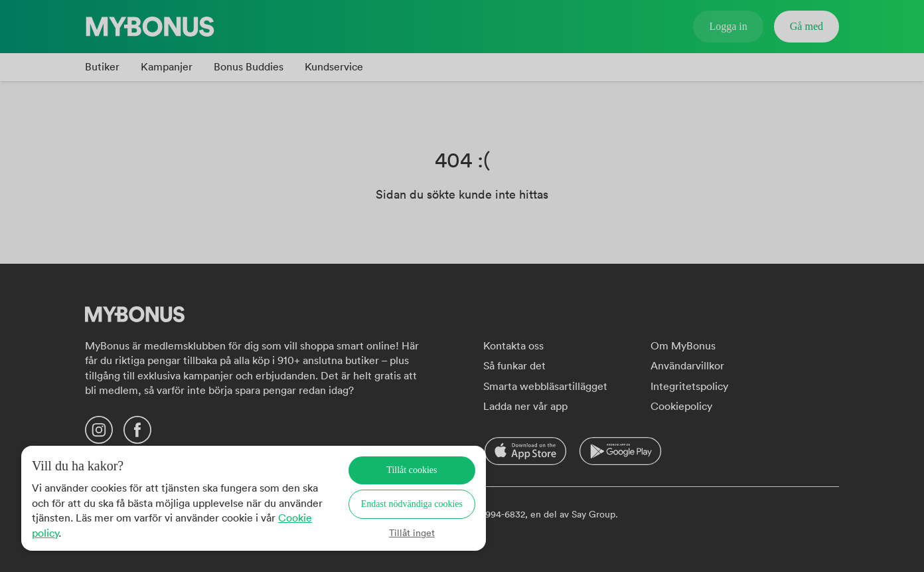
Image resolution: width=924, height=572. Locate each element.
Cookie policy (81, 533)
